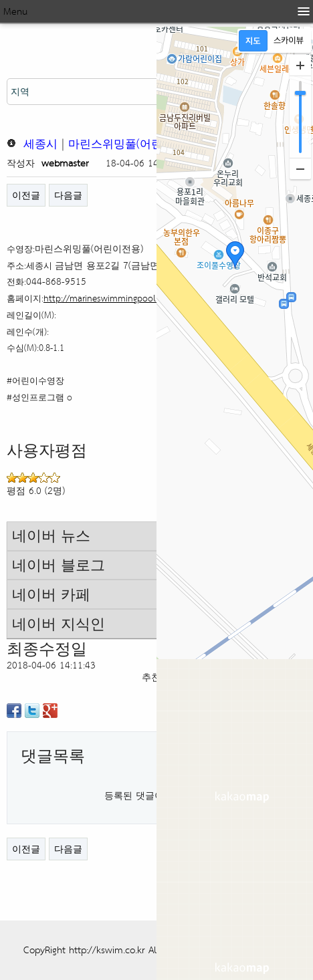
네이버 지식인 (59, 623)
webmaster (65, 163)
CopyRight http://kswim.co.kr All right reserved (122, 950)
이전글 (26, 195)
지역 (20, 91)
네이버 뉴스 (51, 535)
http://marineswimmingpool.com (109, 298)
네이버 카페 (51, 594)
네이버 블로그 (59, 565)
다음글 (68, 195)
